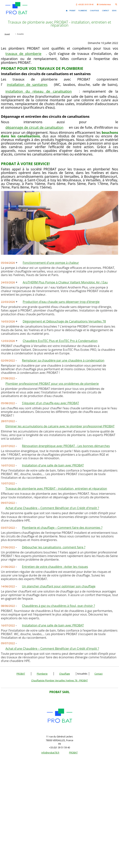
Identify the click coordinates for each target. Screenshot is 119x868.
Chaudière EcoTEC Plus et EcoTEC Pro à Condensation (60, 341)
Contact (99, 674)
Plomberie (42, 674)
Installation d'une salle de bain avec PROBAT (53, 465)
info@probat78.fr (50, 753)
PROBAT (21, 674)
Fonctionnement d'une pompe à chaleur (51, 263)
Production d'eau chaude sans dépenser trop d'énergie (61, 302)
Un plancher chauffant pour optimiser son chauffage (59, 586)
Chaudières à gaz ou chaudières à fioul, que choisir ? (58, 606)
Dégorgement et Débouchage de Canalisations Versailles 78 (64, 321)
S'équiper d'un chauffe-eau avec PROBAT (50, 403)
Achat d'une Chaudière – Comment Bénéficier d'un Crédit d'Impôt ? (52, 508)
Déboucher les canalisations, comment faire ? (54, 547)
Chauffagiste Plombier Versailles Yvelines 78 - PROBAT (59, 681)
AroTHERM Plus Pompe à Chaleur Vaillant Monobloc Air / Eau (65, 282)
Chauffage (65, 674)
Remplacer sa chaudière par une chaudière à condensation (63, 360)
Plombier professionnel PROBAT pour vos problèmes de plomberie (52, 384)
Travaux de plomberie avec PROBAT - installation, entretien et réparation (56, 489)
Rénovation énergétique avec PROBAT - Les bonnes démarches (66, 446)
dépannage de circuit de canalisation (34, 127)
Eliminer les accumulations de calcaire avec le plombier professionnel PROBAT (60, 426)
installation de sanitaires (27, 85)
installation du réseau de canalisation (39, 91)
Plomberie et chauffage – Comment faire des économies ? (62, 528)
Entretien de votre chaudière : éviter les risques (55, 567)
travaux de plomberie (23, 54)
